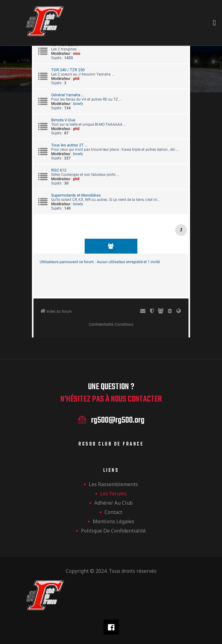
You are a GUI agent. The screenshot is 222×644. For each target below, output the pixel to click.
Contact (113, 512)
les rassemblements (113, 484)
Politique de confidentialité (113, 531)
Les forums (113, 494)
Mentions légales (113, 521)
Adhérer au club (113, 503)
